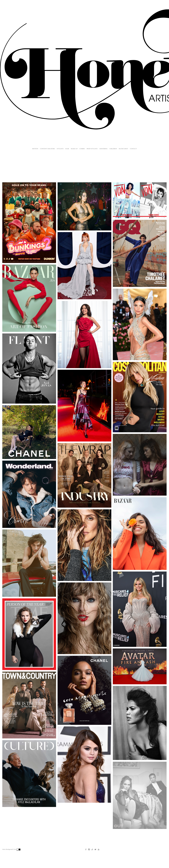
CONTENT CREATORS (47, 149)
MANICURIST (123, 149)
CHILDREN (113, 149)
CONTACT (133, 149)
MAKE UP (74, 149)
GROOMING (103, 149)
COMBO (82, 149)
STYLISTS (60, 149)
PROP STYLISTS (92, 149)
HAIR (67, 149)
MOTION (35, 149)
